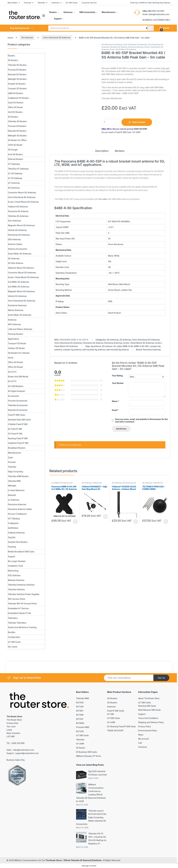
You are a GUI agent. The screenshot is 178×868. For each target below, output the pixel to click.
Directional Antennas (17, 305)
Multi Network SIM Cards (149, 710)
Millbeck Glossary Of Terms (89, 756)
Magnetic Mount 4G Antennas (21, 225)
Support (58, 19)
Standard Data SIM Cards (19, 420)
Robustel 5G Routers (17, 74)
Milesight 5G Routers (17, 79)
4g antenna (96, 346)
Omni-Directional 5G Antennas (57, 38)
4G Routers (13, 117)
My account (144, 739)
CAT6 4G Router (15, 145)
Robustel (12, 495)
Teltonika (41, 3)
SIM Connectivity (87, 12)
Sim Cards (13, 647)
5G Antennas (27, 38)
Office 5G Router (15, 107)
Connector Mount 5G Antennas (22, 273)
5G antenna (107, 346)
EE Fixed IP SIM (15, 429)
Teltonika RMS (14, 481)
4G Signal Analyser (16, 391)
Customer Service (89, 3)
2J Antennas (14, 500)
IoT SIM (136, 132)
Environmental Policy (148, 731)
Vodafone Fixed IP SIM (18, 443)
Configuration (14, 637)
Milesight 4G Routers (17, 136)
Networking (13, 571)
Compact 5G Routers (17, 88)
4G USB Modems (16, 386)
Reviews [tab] (120, 151)
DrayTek (12, 537)
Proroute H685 (83, 727)
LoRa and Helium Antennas (20, 329)
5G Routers (13, 60)
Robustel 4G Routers (17, 131)
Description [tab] (102, 151)
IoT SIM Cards (72, 3)
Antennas (55, 3)
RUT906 (80, 715)
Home (10, 38)
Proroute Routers (16, 334)
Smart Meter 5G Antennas (20, 315)
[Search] (150, 28)
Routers (53, 12)
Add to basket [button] (75, 522)
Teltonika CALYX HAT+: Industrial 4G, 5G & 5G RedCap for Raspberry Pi (97, 839)
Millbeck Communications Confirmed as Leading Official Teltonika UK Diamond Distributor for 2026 (91, 793)
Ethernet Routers (15, 159)
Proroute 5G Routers (17, 70)
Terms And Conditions (148, 718)
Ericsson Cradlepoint (17, 514)
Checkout (143, 747)
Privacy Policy (145, 726)
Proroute (28, 3)
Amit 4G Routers (15, 154)
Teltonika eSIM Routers (18, 476)
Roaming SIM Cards (147, 706)
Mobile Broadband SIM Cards (21, 552)
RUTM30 (80, 723)
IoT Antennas (14, 183)
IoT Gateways (14, 164)
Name (115, 401)
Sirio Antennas (14, 221)
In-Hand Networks (16, 490)
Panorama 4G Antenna (118, 47)
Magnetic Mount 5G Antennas (21, 291)
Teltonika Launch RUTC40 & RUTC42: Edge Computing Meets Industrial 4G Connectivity (91, 817)
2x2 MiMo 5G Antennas (60, 483)
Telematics (13, 618)
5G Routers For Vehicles (19, 353)
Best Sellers (13, 3)
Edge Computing (15, 472)
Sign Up (161, 678)
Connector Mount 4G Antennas (22, 192)
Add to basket (139, 122)
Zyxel (10, 457)
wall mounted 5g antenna (117, 350)
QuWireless (13, 528)
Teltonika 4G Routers (17, 121)
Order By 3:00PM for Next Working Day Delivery (150, 3)
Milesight (12, 486)
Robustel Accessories (18, 410)
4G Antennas (107, 44)
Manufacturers (109, 12)
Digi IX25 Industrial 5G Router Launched (98, 773)
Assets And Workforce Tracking (22, 627)
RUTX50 (80, 703)
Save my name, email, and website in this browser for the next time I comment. (141, 420)
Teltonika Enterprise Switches (21, 585)
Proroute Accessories (18, 401)
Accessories (13, 396)
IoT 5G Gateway (15, 178)
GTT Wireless (14, 519)
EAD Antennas (14, 239)
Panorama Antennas (136, 47)
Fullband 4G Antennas (18, 207)
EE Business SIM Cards (86, 752)
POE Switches (14, 575)
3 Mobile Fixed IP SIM (18, 424)
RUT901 (80, 711)
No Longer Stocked (17, 561)
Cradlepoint (13, 523)
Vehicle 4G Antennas (17, 230)
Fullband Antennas (16, 533)
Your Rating (117, 376)
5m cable (118, 346)
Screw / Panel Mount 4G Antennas (139, 343)
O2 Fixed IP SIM (15, 434)
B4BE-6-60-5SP (141, 346)
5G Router (81, 748)
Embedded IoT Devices (18, 608)
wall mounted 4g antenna (94, 350)
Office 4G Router (16, 362)
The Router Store (53, 860)
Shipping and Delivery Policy (151, 722)
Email (115, 410)
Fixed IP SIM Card (123, 132)
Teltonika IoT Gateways (18, 169)
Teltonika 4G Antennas (18, 216)
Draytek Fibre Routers (18, 542)
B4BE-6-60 (128, 346)
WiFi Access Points (17, 599)
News (141, 735)
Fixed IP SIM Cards (16, 415)
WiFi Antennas (14, 324)
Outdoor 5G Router (16, 348)
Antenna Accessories (18, 249)
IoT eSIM (80, 744)
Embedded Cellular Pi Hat (19, 613)
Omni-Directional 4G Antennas (135, 44)
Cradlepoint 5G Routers (18, 98)
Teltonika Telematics (17, 623)
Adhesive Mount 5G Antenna (21, 268)
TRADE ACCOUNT (115, 731)
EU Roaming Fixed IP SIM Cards (121, 726)
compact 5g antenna (72, 350)
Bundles (12, 632)
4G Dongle (13, 150)
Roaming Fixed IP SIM (18, 438)
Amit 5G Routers (15, 112)
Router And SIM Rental (18, 377)
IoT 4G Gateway (15, 173)
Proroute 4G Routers (17, 126)
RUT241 (80, 719)
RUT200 (80, 707)
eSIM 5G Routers (16, 93)
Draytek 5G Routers (17, 84)
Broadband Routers (17, 448)
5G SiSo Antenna (16, 263)
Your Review (118, 383)
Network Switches (16, 580)
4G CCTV (12, 372)
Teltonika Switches (16, 589)
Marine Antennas (16, 310)
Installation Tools (15, 566)
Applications (13, 339)
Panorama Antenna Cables (20, 509)
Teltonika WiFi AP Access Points (22, 604)
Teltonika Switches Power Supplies (24, 594)
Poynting (12, 547)
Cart (140, 743)
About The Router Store (149, 698)
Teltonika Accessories (18, 405)
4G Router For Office (17, 140)
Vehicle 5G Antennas (17, 296)
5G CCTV (12, 381)
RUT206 (80, 731)
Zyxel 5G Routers (16, 103)
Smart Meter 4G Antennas (20, 254)
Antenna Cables (15, 244)
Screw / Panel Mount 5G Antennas (123, 49)
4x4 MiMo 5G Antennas (19, 287)
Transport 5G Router (17, 343)
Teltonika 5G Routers (17, 65)
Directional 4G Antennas (19, 235)
